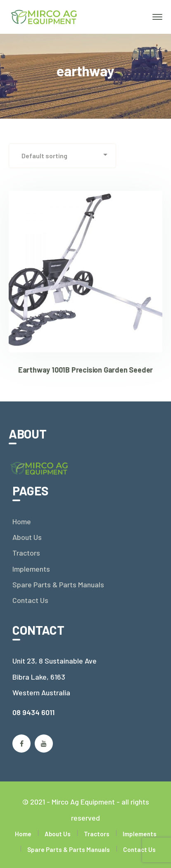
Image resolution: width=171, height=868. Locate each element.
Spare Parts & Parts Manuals (58, 584)
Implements (31, 569)
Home (22, 521)
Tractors (26, 553)
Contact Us (30, 600)
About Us (27, 537)
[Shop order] (62, 156)
